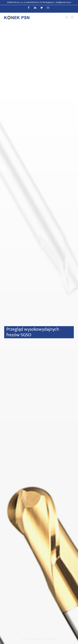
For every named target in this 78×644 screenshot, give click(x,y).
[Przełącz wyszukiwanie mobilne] (67, 17)
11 (55, 639)
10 (52, 639)
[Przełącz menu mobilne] (72, 17)
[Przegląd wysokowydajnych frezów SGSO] (39, 333)
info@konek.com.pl (63, 2)
